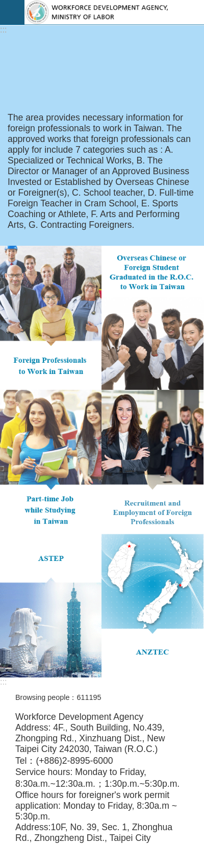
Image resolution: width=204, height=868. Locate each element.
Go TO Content (5, 5)
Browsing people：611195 (58, 697)
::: (3, 30)
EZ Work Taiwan (114, 12)
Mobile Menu (12, 12)
